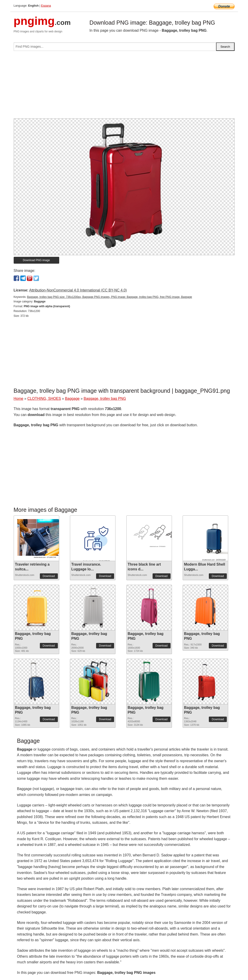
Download (49, 576)
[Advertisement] (124, 86)
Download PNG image (36, 260)
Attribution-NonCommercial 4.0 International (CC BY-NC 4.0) (78, 290)
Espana (46, 6)
